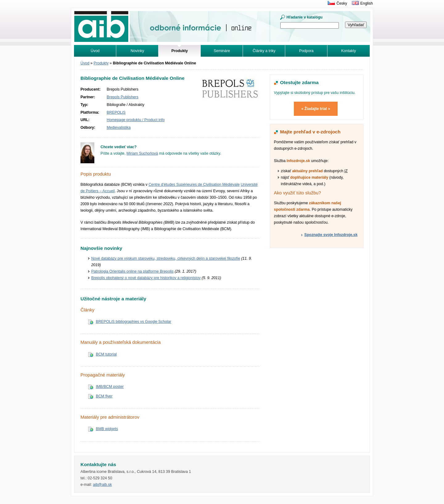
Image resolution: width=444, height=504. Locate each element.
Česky (342, 3)
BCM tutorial (106, 354)
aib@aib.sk (102, 485)
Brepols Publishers (123, 97)
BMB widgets (107, 429)
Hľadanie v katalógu (304, 17)
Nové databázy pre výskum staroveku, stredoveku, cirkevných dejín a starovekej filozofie (166, 258)
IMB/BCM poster (110, 387)
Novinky (138, 51)
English (367, 3)
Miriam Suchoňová (142, 153)
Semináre (222, 51)
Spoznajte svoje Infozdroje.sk (331, 235)
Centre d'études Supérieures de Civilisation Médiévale (194, 185)
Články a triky (264, 51)
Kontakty (349, 51)
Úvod (95, 51)
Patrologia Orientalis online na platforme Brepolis (132, 271)
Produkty (101, 63)
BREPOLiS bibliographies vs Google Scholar (134, 322)
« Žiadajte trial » (316, 109)
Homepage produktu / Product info (136, 120)
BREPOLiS (116, 112)
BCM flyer (104, 396)
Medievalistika (119, 128)
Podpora (306, 51)
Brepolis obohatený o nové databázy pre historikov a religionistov (146, 278)
